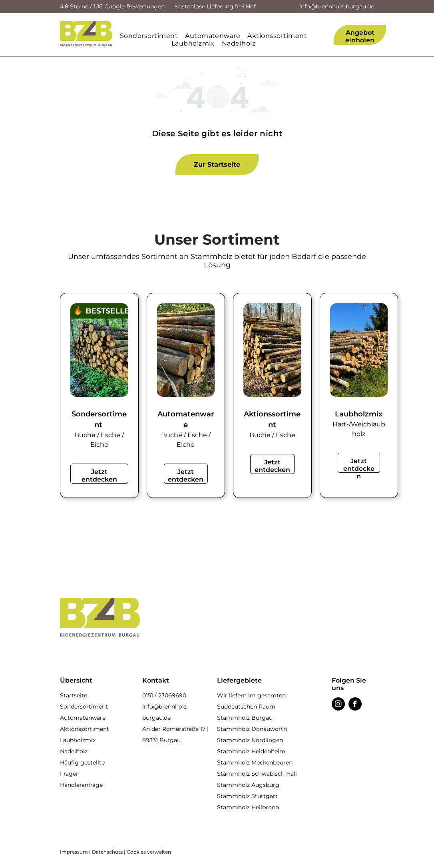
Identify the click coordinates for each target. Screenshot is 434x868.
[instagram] (338, 705)
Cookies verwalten (149, 852)
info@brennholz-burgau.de (337, 6)
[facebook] (355, 705)
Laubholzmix (78, 740)
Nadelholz (74, 751)
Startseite (74, 695)
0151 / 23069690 (164, 695)
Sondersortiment (84, 707)
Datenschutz (107, 852)
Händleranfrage (81, 785)
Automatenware (83, 718)
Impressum (74, 852)
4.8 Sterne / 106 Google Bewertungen (112, 6)
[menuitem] (152, 36)
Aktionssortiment (85, 729)
